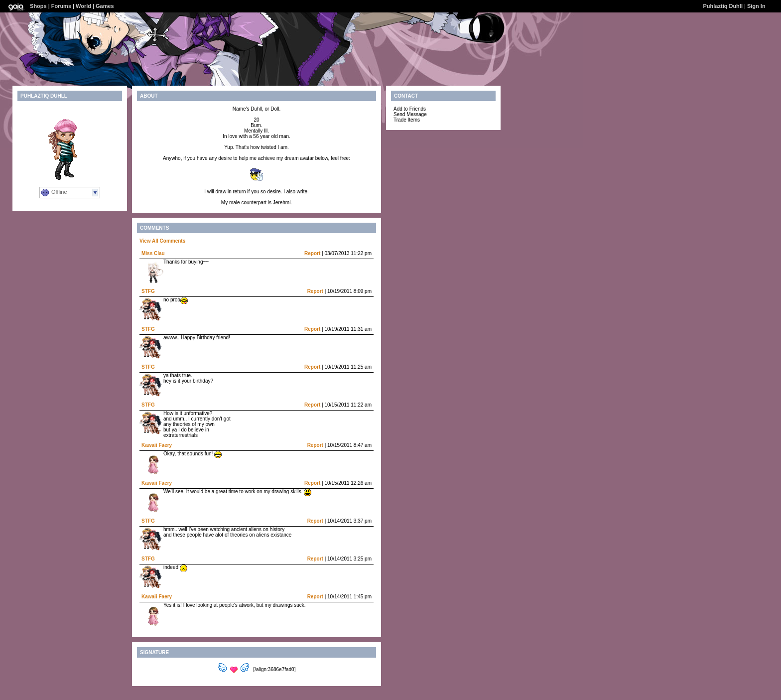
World (83, 6)
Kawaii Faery (157, 445)
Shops (38, 6)
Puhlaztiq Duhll (723, 6)
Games (105, 6)
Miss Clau (153, 253)
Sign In (756, 6)
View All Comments (162, 241)
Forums (61, 6)
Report (312, 253)
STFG (148, 291)
